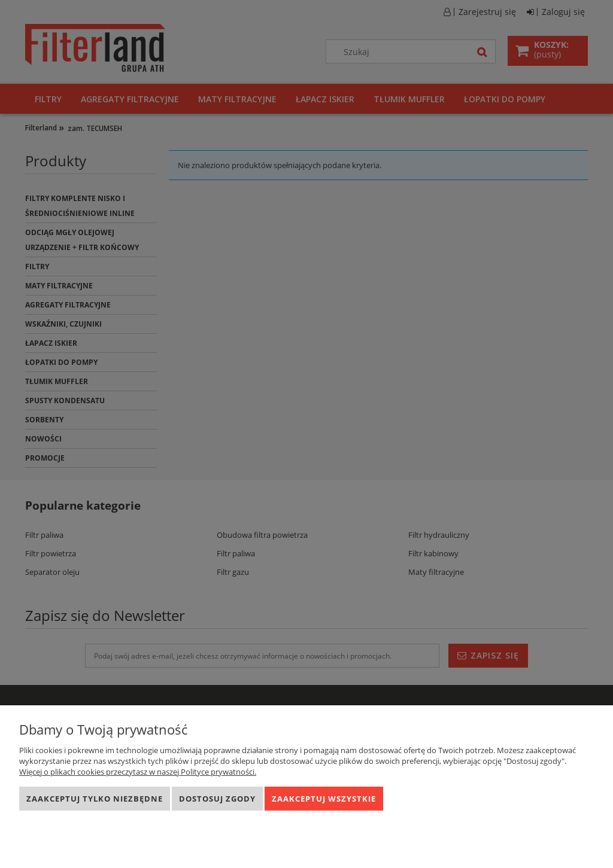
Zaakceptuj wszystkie (324, 799)
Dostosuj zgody (217, 799)
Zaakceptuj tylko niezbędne (95, 799)
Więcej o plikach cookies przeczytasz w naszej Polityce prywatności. (138, 772)
